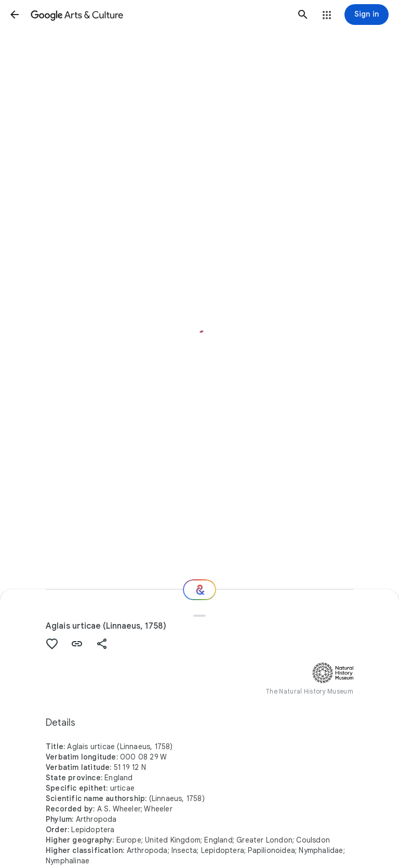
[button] (15, 15)
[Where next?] (199, 590)
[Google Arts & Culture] (159, 15)
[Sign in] (367, 15)
